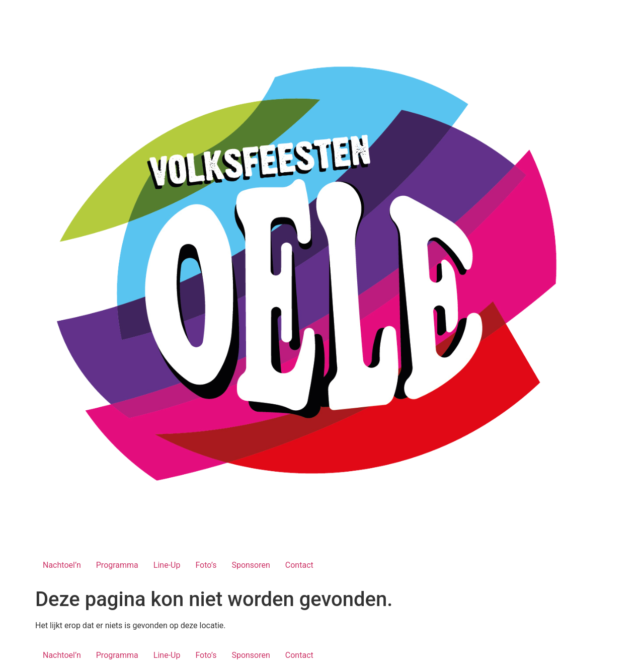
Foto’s (206, 565)
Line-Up (167, 565)
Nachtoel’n (62, 565)
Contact (299, 565)
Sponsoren (251, 565)
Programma (117, 565)
